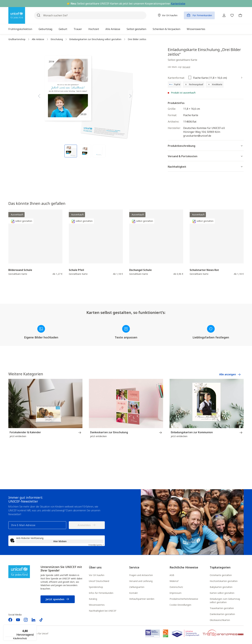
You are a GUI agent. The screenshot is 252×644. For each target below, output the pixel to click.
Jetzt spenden (58, 600)
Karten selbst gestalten (222, 593)
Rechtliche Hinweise (184, 568)
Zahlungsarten (137, 587)
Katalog (93, 599)
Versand (186, 67)
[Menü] (35, 627)
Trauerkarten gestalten (222, 608)
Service (134, 568)
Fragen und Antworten (141, 575)
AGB (172, 575)
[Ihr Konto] (222, 15)
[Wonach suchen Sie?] (89, 15)
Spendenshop (96, 587)
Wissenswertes (97, 605)
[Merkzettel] (231, 15)
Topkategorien (220, 568)
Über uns (95, 568)
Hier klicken (60, 542)
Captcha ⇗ (96, 545)
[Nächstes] (130, 95)
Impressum (175, 593)
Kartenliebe (178, 4)
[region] (85, 102)
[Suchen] (39, 15)
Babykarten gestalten (221, 587)
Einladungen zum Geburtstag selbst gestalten (225, 601)
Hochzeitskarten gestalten (224, 581)
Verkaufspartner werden (142, 599)
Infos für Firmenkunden (101, 593)
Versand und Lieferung (141, 581)
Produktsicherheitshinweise (184, 599)
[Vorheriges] (39, 95)
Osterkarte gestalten (221, 575)
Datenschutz (176, 587)
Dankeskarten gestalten (222, 614)
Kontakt (133, 593)
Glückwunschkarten (220, 620)
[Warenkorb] (240, 15)
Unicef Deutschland (99, 581)
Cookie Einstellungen (180, 605)
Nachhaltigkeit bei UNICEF (103, 611)
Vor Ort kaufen (97, 575)
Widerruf (174, 581)
